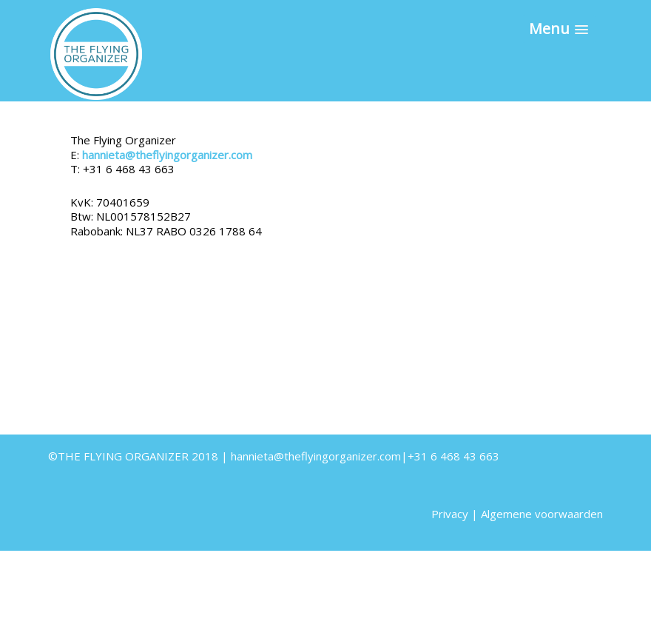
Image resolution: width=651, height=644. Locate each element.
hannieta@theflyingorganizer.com (167, 155)
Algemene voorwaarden (542, 514)
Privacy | (456, 514)
